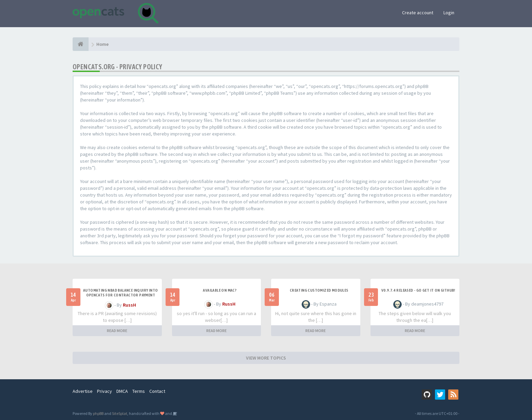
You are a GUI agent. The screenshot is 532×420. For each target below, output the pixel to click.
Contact (157, 391)
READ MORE (117, 331)
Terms (139, 391)
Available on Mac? (220, 290)
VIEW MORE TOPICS (266, 358)
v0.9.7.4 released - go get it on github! (418, 290)
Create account (418, 13)
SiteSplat (120, 413)
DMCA (122, 391)
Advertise (83, 391)
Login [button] (449, 13)
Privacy (104, 391)
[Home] (81, 44)
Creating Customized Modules (319, 290)
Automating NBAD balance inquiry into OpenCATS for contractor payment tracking (120, 295)
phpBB (98, 413)
